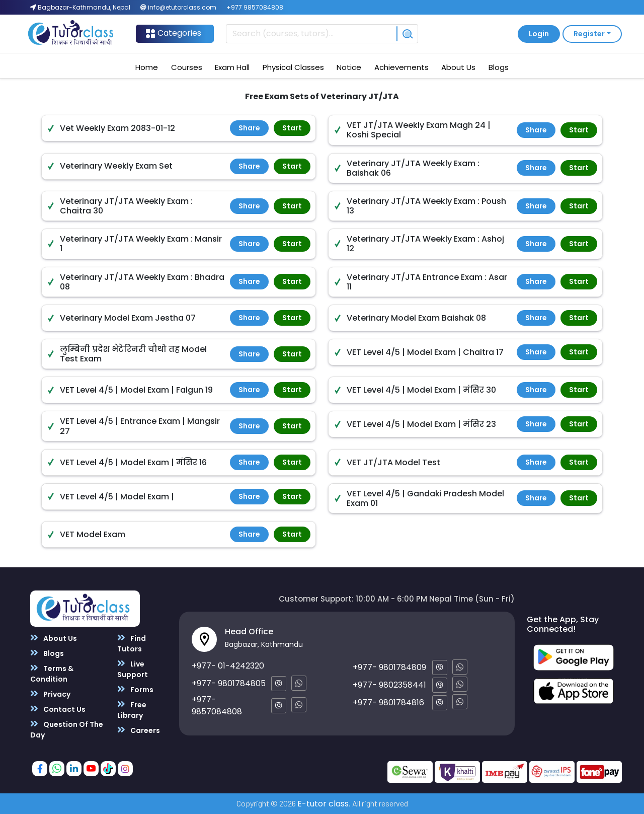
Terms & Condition (52, 674)
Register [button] (589, 34)
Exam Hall (232, 67)
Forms (135, 689)
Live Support (133, 669)
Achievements (401, 67)
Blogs (499, 67)
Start (292, 128)
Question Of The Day (67, 729)
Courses (187, 67)
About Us (458, 67)
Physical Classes (293, 67)
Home (147, 67)
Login (539, 34)
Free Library (132, 710)
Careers (139, 730)
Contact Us (58, 709)
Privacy (50, 694)
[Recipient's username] (311, 34)
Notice (349, 67)
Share (249, 128)
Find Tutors (132, 643)
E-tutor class (323, 804)
